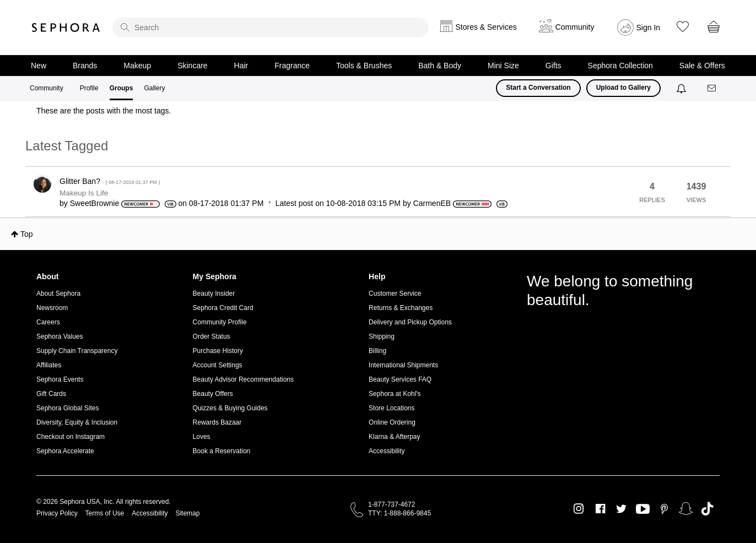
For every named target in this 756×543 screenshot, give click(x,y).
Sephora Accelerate (65, 451)
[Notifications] (682, 88)
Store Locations (391, 408)
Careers (48, 322)
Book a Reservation (222, 451)
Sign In (649, 28)
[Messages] (712, 88)
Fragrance (292, 66)
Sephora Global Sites (67, 408)
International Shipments (403, 365)
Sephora (66, 28)
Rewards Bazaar (217, 422)
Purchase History (218, 351)
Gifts (553, 66)
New (39, 66)
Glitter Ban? (110, 181)
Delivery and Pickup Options (410, 322)
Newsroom (52, 308)
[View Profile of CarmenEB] (432, 203)
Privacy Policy (57, 513)
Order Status (212, 336)
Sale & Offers (702, 66)
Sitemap (187, 513)
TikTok (707, 509)
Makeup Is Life (84, 193)
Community (47, 88)
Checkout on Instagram (71, 437)
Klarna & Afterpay (394, 437)
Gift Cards (51, 394)
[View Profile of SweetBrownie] (95, 203)
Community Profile (220, 322)
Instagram (579, 509)
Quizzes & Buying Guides (230, 408)
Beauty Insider (214, 294)
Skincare (192, 66)
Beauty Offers (213, 394)
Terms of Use (105, 513)
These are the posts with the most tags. (104, 111)
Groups (121, 88)
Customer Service (395, 294)
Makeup (137, 66)
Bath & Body (440, 66)
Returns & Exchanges (401, 308)
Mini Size (503, 66)
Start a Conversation (538, 88)
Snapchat (686, 509)
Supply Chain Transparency (77, 351)
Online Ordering (392, 422)
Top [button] (27, 234)
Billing (377, 351)
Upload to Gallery (623, 88)
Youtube (643, 509)
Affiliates (49, 365)
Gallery (154, 88)
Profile (89, 88)
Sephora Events (60, 379)
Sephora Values (60, 336)
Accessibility (387, 451)
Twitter (621, 509)
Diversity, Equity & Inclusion (77, 422)
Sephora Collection (620, 66)
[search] (271, 28)
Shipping (382, 336)
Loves (202, 437)
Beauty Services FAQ (400, 379)
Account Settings (218, 365)
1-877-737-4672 (391, 504)
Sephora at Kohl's (395, 394)
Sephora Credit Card (223, 308)
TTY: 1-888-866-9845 (399, 513)
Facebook (600, 509)
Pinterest (664, 509)
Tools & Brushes (364, 66)
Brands (85, 66)
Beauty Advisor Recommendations (243, 379)
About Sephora (58, 294)
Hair (241, 66)
